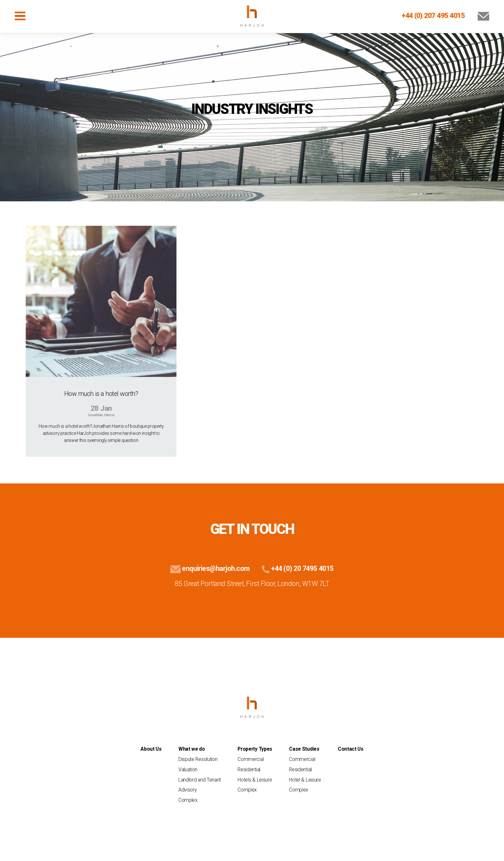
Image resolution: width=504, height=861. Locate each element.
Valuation (188, 769)
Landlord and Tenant (200, 780)
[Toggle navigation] (20, 16)
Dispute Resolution (198, 759)
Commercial (251, 759)
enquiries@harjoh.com (210, 568)
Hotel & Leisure (305, 780)
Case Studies (304, 749)
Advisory (188, 790)
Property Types (255, 749)
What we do (192, 749)
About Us (151, 749)
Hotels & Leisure (255, 780)
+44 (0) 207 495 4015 (433, 15)
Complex (188, 800)
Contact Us (351, 749)
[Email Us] (478, 15)
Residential (249, 769)
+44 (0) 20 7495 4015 (297, 568)
